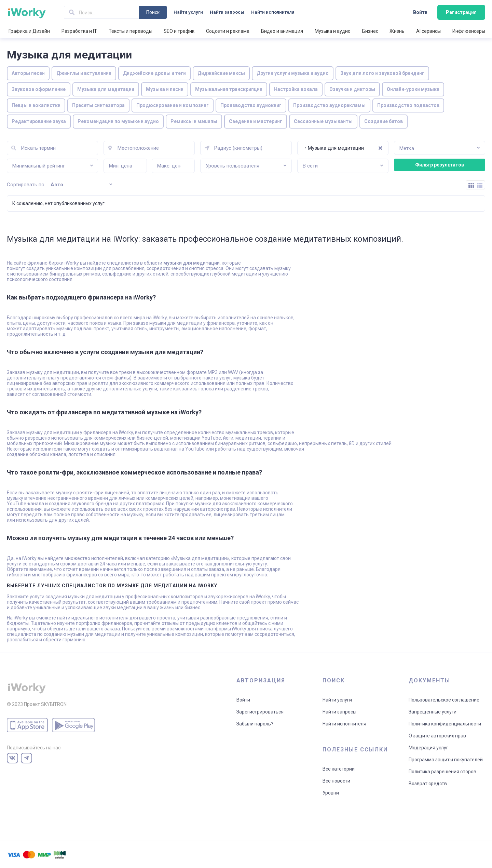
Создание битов (384, 121)
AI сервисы (428, 31)
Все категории (339, 769)
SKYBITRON (54, 704)
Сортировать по (26, 185)
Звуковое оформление (39, 89)
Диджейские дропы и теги (154, 73)
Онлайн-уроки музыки (413, 89)
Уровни (331, 793)
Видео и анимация (282, 31)
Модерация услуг (428, 748)
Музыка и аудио (333, 31)
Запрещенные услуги (433, 712)
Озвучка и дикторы (352, 89)
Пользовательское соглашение (444, 700)
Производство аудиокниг (251, 105)
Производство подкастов (408, 105)
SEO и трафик (179, 31)
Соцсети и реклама (228, 31)
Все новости (336, 781)
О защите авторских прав (437, 736)
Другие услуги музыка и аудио (293, 73)
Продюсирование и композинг (173, 105)
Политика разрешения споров (442, 772)
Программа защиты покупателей (446, 760)
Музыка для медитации (106, 89)
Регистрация (461, 12)
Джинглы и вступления (84, 73)
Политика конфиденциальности (445, 724)
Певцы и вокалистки (36, 105)
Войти (420, 12)
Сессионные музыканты (323, 121)
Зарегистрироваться (260, 712)
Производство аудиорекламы (329, 105)
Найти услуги (188, 12)
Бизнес (370, 31)
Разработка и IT (79, 31)
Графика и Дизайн (29, 31)
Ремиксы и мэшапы (194, 121)
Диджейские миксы (221, 73)
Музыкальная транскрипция (229, 89)
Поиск (153, 12)
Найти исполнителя (273, 12)
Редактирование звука (39, 121)
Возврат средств (428, 784)
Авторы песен (28, 73)
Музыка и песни (165, 89)
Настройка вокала (296, 89)
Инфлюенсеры (469, 31)
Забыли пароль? (255, 724)
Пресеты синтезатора (98, 105)
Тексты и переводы (131, 31)
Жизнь (397, 31)
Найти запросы (227, 12)
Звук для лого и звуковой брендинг (382, 73)
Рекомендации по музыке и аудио (118, 121)
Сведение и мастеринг (256, 121)
